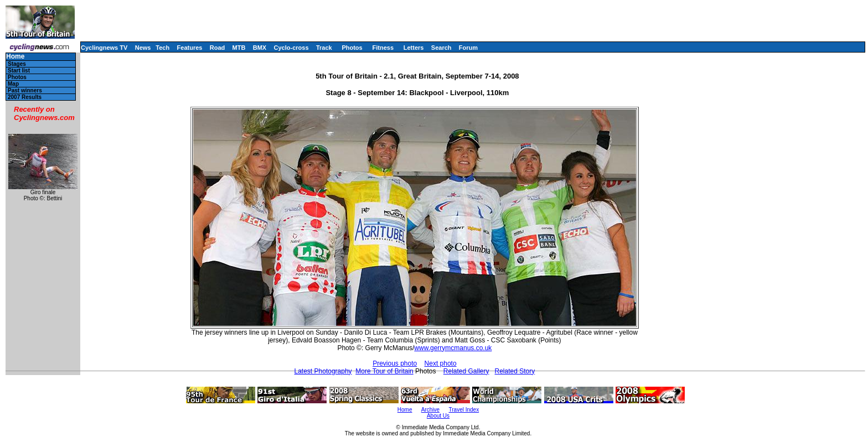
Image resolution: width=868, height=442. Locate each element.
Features (190, 48)
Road (218, 48)
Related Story (515, 371)
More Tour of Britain (384, 371)
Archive (430, 410)
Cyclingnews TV (104, 48)
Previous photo (395, 363)
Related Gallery (466, 371)
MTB (239, 48)
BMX (260, 48)
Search (441, 48)
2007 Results (25, 97)
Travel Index (464, 410)
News (143, 48)
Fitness (383, 48)
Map (13, 84)
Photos (352, 48)
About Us (438, 416)
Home (15, 57)
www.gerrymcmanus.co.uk (453, 348)
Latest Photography (323, 371)
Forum (468, 48)
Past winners (25, 90)
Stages (17, 64)
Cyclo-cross (291, 48)
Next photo (441, 363)
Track (324, 48)
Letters (414, 48)
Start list (19, 71)
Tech (162, 48)
